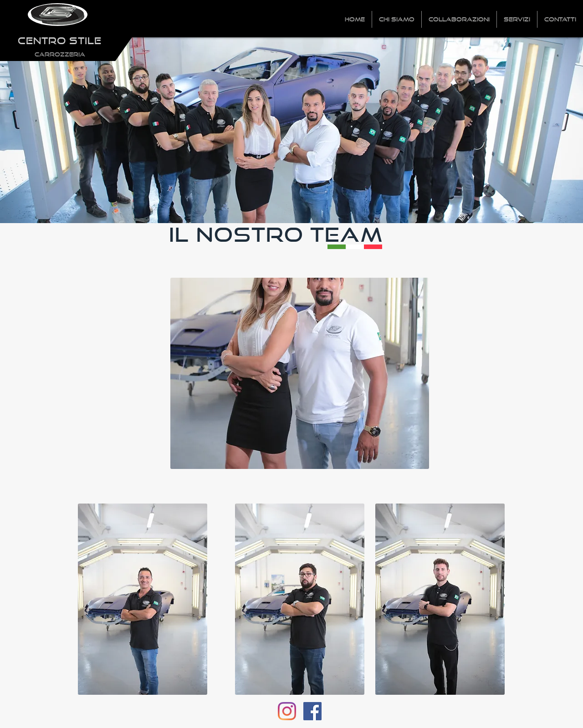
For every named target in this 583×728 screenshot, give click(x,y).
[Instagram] (287, 711)
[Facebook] (312, 711)
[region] (300, 373)
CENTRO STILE (60, 41)
